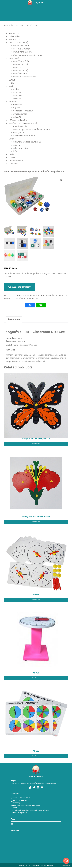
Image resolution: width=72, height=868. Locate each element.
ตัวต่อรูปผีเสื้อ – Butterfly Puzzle (36, 439)
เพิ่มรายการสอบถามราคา (19, 287)
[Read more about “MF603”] (36, 756)
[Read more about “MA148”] (36, 600)
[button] (61, 180)
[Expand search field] (15, 17)
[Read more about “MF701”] (36, 678)
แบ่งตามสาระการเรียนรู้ (20, 171)
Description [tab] (14, 319)
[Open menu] (36, 10)
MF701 (36, 673)
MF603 (36, 751)
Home (6, 171)
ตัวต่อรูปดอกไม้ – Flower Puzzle (36, 517)
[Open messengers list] (66, 861)
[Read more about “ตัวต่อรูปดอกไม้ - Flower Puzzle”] (36, 522)
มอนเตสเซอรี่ (30, 295)
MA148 (36, 595)
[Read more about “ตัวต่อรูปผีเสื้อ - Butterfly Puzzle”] (36, 444)
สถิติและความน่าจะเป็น (40, 171)
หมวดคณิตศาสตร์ (31, 298)
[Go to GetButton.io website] (66, 866)
